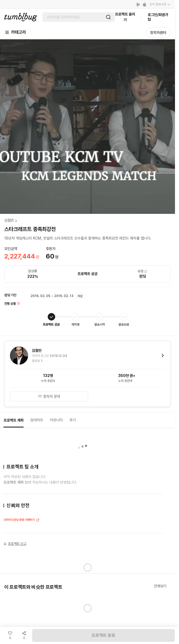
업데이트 (37, 420)
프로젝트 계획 (14, 420)
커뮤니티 (56, 420)
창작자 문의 (49, 396)
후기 (73, 420)
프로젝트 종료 (103, 635)
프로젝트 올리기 (125, 17)
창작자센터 (158, 33)
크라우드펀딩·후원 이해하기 (22, 520)
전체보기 (160, 586)
